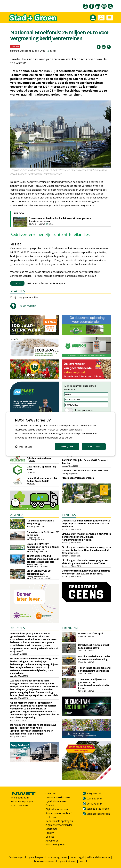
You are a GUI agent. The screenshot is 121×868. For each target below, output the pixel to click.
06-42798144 (95, 804)
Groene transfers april (90, 633)
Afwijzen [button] (67, 446)
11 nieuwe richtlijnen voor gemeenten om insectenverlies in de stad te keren (94, 684)
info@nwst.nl (94, 793)
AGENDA (17, 515)
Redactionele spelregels (59, 821)
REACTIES (18, 291)
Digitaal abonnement (57, 809)
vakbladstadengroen (98, 814)
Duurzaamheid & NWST (59, 797)
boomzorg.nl (77, 857)
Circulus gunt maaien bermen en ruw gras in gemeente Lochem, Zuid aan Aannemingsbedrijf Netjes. (86, 537)
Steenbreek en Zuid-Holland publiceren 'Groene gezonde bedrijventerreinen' (60, 220)
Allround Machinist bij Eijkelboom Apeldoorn (39, 457)
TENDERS (69, 515)
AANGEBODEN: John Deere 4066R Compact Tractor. (85, 462)
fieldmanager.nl (17, 857)
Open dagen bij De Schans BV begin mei (43, 533)
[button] (24, 447)
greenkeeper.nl (37, 857)
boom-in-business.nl (46, 861)
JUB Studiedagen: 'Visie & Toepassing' (40, 522)
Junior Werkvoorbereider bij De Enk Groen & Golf (42, 479)
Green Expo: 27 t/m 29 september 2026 (39, 572)
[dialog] (60, 434)
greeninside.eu (68, 861)
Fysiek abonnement (56, 801)
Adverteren (52, 841)
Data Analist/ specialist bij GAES (41, 468)
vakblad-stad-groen (98, 809)
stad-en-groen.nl (58, 857)
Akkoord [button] (94, 446)
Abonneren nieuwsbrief (59, 813)
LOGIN (17, 283)
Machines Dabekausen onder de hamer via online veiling (94, 658)
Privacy (50, 833)
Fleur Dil (15, 51)
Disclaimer (51, 829)
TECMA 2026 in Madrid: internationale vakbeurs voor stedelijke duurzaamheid (43, 559)
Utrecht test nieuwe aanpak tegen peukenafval (94, 646)
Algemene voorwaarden (59, 825)
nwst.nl (83, 861)
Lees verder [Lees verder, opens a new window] (66, 438)
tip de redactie (28, 306)
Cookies (50, 837)
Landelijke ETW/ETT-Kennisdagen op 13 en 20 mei (43, 545)
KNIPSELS (18, 628)
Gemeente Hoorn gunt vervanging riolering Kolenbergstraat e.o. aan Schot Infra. (86, 572)
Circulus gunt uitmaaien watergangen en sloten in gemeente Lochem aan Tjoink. (85, 562)
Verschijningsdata (55, 844)
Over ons (51, 793)
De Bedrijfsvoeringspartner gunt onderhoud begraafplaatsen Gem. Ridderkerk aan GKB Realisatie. (86, 523)
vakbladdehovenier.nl (98, 857)
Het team (51, 817)
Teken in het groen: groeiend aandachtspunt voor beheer (94, 669)
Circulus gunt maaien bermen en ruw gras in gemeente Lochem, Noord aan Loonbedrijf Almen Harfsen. (86, 550)
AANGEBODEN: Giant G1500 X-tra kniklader (85, 470)
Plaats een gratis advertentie (78, 478)
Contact (50, 805)
